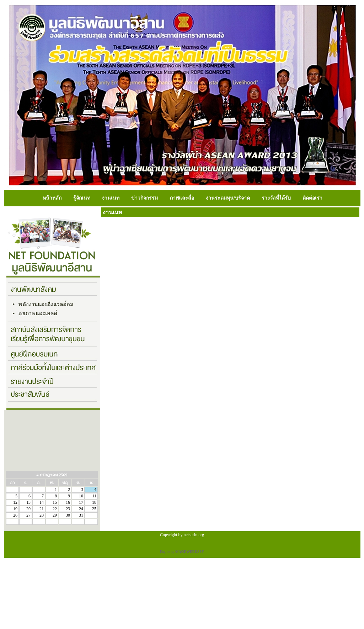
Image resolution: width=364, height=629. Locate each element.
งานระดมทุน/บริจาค (228, 198)
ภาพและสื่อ (182, 198)
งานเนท (111, 198)
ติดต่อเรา (312, 198)
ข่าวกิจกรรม (144, 198)
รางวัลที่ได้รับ (276, 198)
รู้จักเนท (82, 198)
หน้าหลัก (52, 198)
